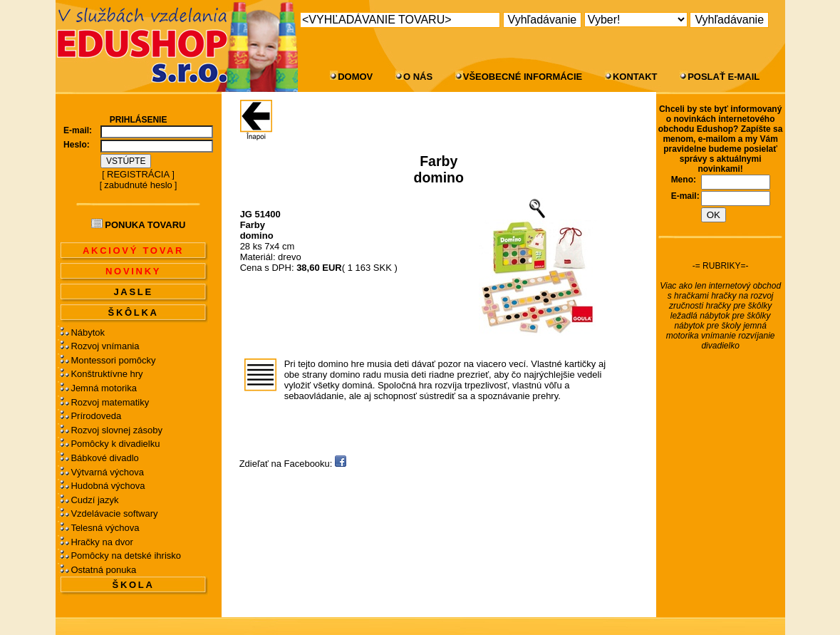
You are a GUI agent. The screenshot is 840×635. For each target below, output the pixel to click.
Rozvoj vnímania (105, 346)
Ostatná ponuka (103, 570)
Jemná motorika (103, 388)
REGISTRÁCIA (138, 174)
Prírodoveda (96, 416)
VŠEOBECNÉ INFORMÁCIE (523, 77)
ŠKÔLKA (134, 313)
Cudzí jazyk (94, 500)
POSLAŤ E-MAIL (724, 77)
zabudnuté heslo (138, 185)
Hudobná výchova (108, 486)
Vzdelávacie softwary (114, 513)
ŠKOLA (134, 585)
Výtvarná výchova (107, 472)
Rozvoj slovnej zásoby (116, 430)
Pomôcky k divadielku (115, 444)
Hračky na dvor (102, 542)
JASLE (133, 292)
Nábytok (88, 332)
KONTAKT (635, 77)
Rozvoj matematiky (110, 402)
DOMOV (355, 77)
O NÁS (418, 77)
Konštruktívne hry (107, 374)
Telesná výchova (105, 528)
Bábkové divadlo (104, 458)
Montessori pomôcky (113, 360)
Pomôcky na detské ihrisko (126, 556)
